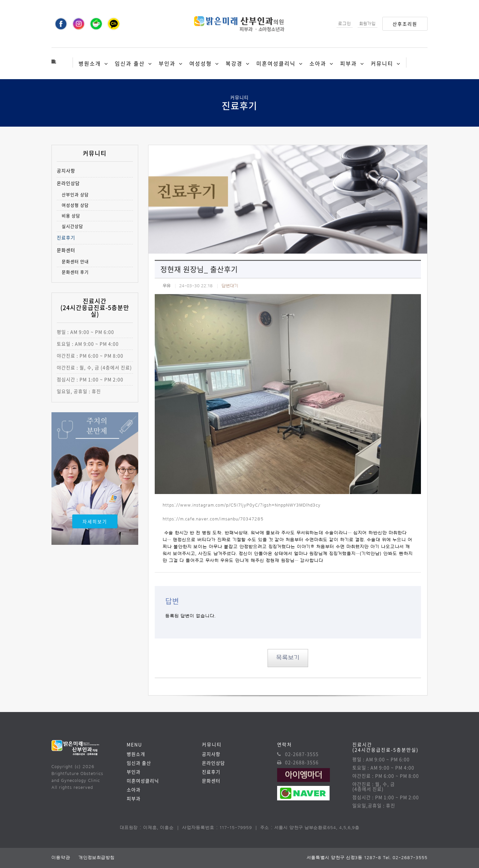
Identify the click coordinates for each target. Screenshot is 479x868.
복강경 (234, 63)
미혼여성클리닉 (276, 63)
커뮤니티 (382, 63)
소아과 (318, 63)
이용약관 (61, 858)
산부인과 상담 (75, 194)
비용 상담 (71, 216)
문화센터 (66, 250)
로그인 (345, 24)
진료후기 (66, 238)
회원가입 (367, 24)
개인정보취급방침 (96, 858)
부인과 (167, 63)
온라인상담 (68, 183)
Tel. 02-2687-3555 (405, 858)
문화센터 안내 (75, 261)
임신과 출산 (130, 63)
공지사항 (66, 171)
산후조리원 (405, 24)
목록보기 (288, 658)
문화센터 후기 (75, 272)
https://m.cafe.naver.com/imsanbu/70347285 (213, 519)
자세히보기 (95, 521)
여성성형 (201, 63)
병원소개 (90, 63)
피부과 (349, 63)
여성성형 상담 (75, 205)
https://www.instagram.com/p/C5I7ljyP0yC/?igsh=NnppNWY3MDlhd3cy (242, 505)
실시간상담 (72, 226)
